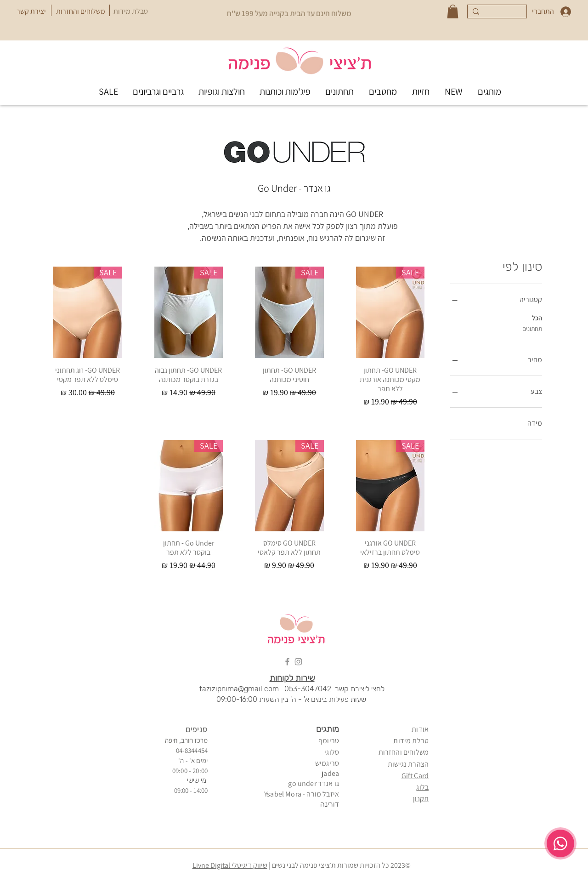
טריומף (329, 741)
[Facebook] (287, 662)
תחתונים (532, 328)
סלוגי (332, 752)
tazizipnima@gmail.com (239, 689)
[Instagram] (298, 662)
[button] (453, 11)
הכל (537, 318)
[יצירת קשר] (31, 11)
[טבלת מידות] (131, 11)
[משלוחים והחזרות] (80, 11)
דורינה (330, 804)
